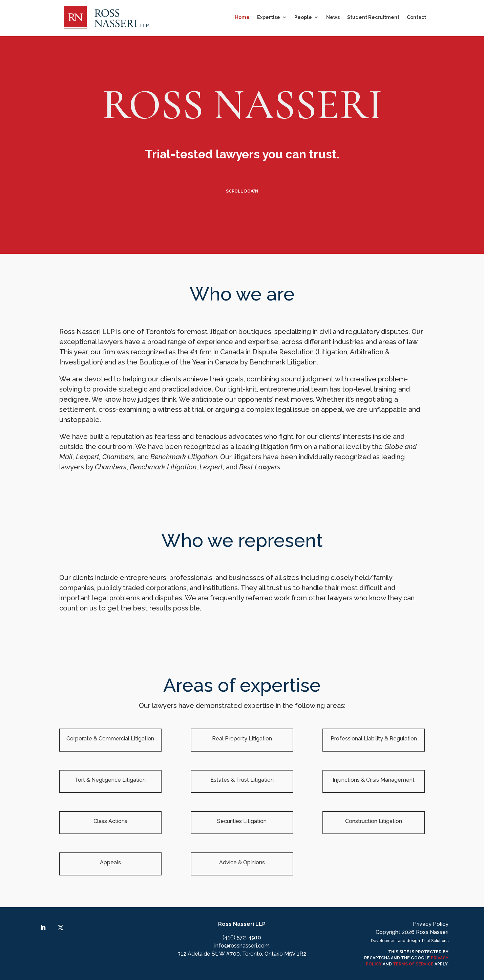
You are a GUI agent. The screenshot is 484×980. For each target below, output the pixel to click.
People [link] (303, 17)
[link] (106, 17)
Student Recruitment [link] (373, 17)
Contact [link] (416, 17)
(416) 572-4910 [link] (242, 938)
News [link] (333, 17)
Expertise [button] (269, 17)
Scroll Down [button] (242, 191)
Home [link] (242, 17)
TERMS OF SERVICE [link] (413, 964)
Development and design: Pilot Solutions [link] (410, 941)
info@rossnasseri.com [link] (242, 946)
